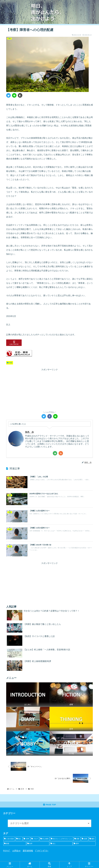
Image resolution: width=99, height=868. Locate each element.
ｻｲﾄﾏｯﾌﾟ (7, 851)
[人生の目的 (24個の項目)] (9, 839)
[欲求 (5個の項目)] (38, 844)
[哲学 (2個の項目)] (84, 844)
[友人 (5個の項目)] (61, 844)
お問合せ (16, 851)
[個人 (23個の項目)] (19, 839)
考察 (10, 363)
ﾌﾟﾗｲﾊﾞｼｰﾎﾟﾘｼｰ (42, 851)
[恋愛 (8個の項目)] (85, 839)
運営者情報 (28, 851)
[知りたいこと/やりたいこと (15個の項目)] (62, 839)
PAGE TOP (49, 805)
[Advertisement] (49, 390)
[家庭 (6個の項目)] (15, 844)
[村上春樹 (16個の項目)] (45, 839)
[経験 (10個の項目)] (77, 839)
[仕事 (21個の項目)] (27, 839)
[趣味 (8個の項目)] (92, 839)
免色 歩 (30, 432)
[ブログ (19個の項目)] (35, 839)
